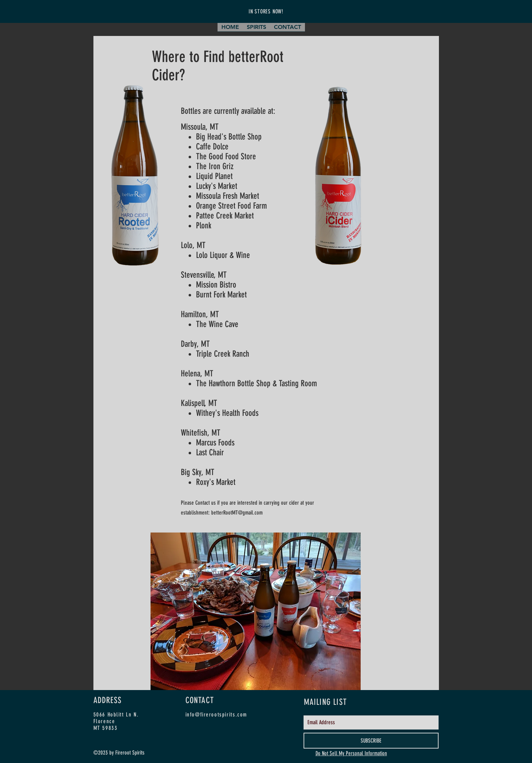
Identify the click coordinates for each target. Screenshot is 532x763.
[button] (256, 29)
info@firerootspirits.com (216, 715)
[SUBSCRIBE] (371, 741)
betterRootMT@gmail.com (237, 513)
